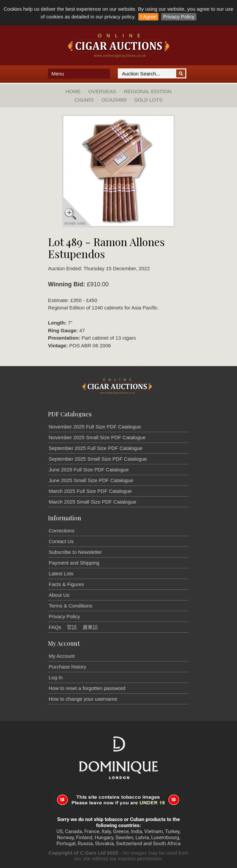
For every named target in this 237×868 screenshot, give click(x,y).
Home (73, 91)
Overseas (102, 91)
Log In (56, 677)
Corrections (62, 531)
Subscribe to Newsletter (75, 552)
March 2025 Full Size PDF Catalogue (90, 491)
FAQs (55, 627)
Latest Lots (61, 573)
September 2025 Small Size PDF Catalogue (98, 459)
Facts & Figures (66, 584)
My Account (62, 656)
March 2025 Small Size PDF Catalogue (92, 502)
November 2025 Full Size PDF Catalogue (95, 427)
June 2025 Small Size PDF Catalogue (91, 480)
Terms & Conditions (70, 606)
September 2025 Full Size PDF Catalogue (96, 448)
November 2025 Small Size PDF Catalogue (97, 437)
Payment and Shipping (74, 563)
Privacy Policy (179, 17)
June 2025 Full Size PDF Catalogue (89, 470)
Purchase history (67, 667)
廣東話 (90, 627)
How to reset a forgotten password (87, 688)
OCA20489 (114, 100)
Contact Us (61, 541)
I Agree (148, 17)
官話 (72, 627)
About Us (59, 595)
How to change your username (83, 699)
